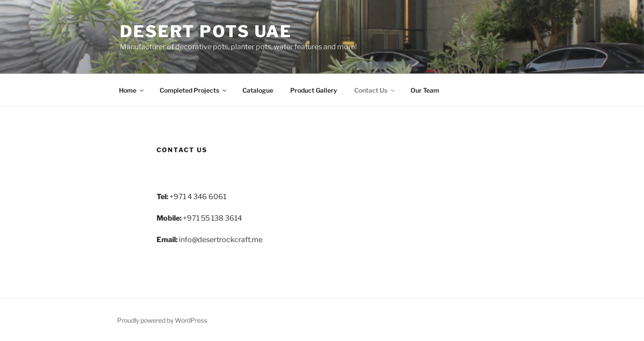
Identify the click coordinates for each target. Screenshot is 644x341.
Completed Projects (194, 90)
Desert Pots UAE (206, 31)
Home (132, 90)
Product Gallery (314, 90)
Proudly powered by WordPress (162, 320)
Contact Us (375, 90)
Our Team (425, 90)
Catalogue (258, 90)
